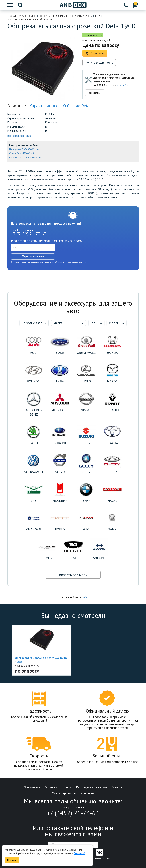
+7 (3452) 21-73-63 (29, 234)
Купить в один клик (99, 62)
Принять (12, 860)
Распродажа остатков (92, 787)
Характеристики (44, 106)
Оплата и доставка (58, 787)
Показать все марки (73, 575)
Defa (84, 597)
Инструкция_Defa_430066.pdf (24, 149)
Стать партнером (64, 793)
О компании (32, 787)
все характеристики (20, 136)
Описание (17, 106)
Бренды (117, 787)
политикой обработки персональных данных (66, 262)
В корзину (95, 53)
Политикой (79, 853)
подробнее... (125, 85)
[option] (42, 650)
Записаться (95, 93)
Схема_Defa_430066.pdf (22, 153)
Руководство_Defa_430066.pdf (25, 158)
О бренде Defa (76, 106)
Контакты (87, 793)
